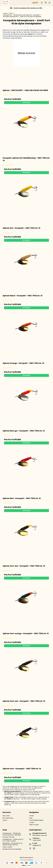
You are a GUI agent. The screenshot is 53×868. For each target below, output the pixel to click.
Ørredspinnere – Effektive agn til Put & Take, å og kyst (13, 840)
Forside (31, 816)
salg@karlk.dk (37, 845)
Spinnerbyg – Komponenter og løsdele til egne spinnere (12, 844)
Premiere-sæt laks (9, 837)
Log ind (5, 820)
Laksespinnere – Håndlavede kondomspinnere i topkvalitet (12, 834)
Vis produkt (26, 103)
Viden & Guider (34, 825)
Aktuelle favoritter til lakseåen (12, 849)
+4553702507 (37, 840)
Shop (31, 818)
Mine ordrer (6, 816)
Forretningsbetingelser (36, 820)
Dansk (35, 3)
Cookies (32, 822)
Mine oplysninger (8, 818)
